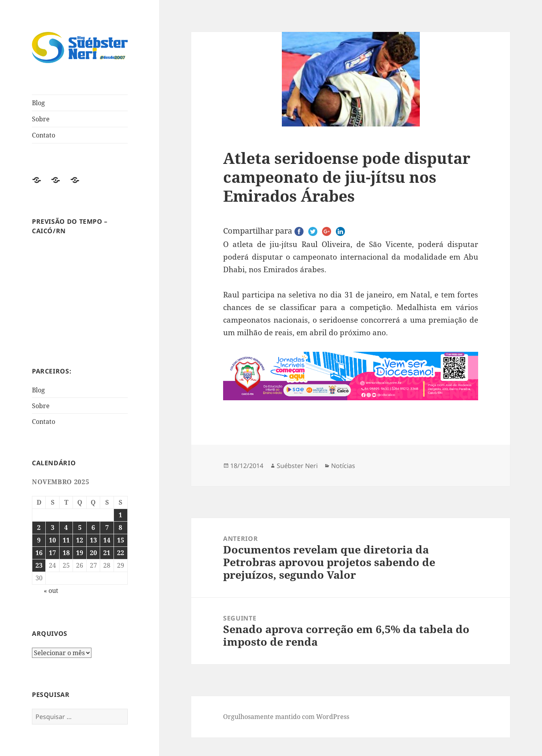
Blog (38, 103)
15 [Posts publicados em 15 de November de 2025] (121, 540)
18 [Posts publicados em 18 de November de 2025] (66, 553)
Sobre (41, 119)
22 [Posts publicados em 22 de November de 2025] (121, 553)
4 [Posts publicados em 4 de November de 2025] (66, 528)
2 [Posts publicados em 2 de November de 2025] (39, 528)
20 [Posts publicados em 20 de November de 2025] (93, 553)
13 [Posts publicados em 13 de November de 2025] (93, 540)
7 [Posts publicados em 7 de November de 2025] (107, 528)
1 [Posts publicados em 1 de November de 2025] (120, 515)
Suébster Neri (297, 466)
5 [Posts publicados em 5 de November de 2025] (80, 528)
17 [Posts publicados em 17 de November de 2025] (52, 553)
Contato (44, 135)
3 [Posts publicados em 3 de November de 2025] (53, 528)
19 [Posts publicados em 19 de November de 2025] (80, 553)
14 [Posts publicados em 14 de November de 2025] (107, 540)
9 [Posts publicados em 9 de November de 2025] (39, 540)
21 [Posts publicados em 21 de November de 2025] (107, 553)
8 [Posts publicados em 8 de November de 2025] (120, 528)
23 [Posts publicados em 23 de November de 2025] (39, 565)
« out (51, 591)
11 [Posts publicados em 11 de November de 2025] (66, 540)
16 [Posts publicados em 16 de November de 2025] (39, 553)
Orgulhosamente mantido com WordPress (286, 717)
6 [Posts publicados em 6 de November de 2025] (93, 528)
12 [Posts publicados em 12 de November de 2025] (80, 540)
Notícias (343, 466)
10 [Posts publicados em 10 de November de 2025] (52, 540)
